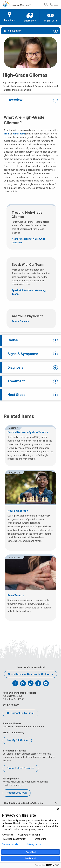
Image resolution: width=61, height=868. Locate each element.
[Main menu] (56, 4)
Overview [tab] (30, 100)
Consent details (10, 844)
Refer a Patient (20, 321)
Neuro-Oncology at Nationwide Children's (28, 241)
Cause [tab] (30, 340)
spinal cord (19, 134)
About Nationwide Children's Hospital (24, 803)
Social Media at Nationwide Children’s (30, 674)
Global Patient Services (20, 768)
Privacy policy (34, 844)
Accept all (31, 852)
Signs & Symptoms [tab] (30, 354)
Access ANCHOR (17, 793)
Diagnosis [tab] (30, 368)
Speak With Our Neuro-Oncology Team (29, 292)
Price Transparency (13, 733)
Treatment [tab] (30, 381)
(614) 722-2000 (11, 705)
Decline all (30, 858)
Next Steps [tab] (30, 395)
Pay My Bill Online (17, 740)
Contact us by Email (20, 713)
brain (7, 134)
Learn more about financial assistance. (24, 727)
